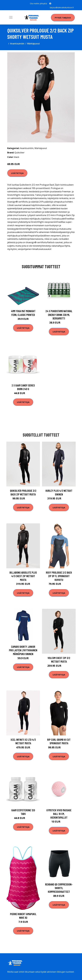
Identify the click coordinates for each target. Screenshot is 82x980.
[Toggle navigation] (11, 17)
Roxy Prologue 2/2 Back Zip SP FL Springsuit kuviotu (59, 576)
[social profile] (50, 4)
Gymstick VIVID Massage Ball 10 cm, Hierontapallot (59, 814)
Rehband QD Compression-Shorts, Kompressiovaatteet (59, 888)
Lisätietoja (17, 173)
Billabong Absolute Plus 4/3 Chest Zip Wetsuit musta (23, 576)
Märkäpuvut (34, 44)
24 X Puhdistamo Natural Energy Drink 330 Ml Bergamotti (59, 315)
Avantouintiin (17, 44)
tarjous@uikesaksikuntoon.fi (62, 7)
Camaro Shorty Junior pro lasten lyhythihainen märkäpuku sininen (23, 650)
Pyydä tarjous (63, 18)
